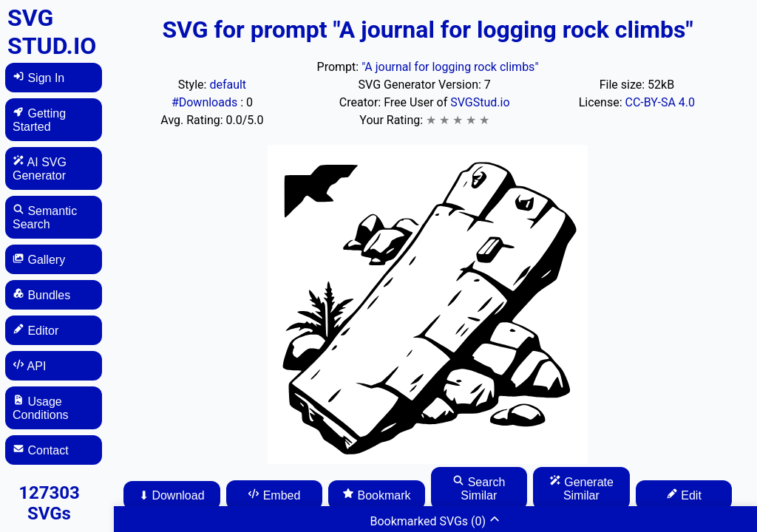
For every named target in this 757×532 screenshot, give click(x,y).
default (228, 85)
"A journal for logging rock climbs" (450, 67)
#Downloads (206, 102)
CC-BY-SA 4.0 (661, 102)
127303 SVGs (49, 503)
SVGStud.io (480, 102)
